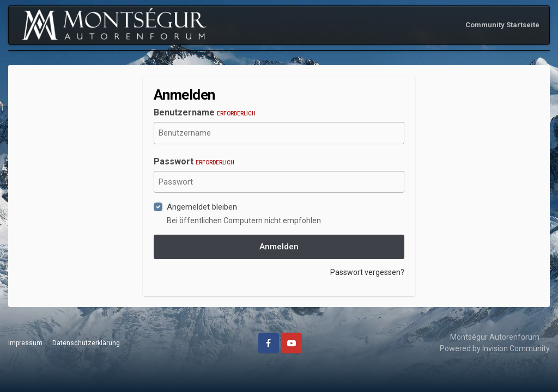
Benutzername (205, 112)
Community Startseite (502, 25)
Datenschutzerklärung (86, 343)
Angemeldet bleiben (202, 207)
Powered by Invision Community (495, 348)
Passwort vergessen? (367, 272)
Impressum (25, 343)
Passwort (194, 161)
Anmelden (279, 247)
